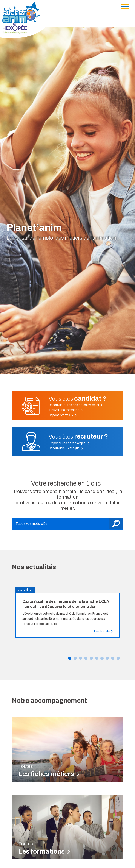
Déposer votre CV (63, 415)
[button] (70, 658)
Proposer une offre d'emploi (69, 443)
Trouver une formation (66, 410)
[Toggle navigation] (125, 7)
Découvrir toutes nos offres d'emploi (75, 405)
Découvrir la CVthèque (66, 448)
